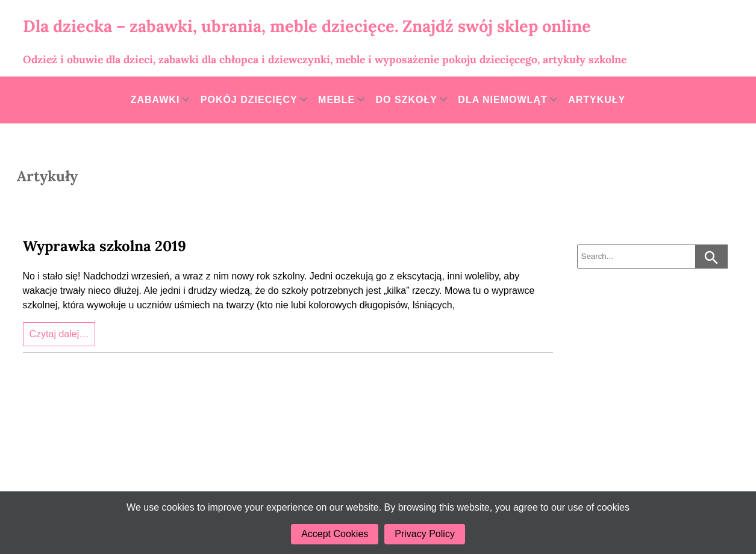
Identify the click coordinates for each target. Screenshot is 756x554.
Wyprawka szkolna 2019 (105, 246)
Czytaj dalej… (59, 334)
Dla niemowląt (502, 100)
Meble (336, 100)
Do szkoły (407, 100)
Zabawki (155, 100)
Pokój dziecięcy (249, 100)
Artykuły (597, 100)
